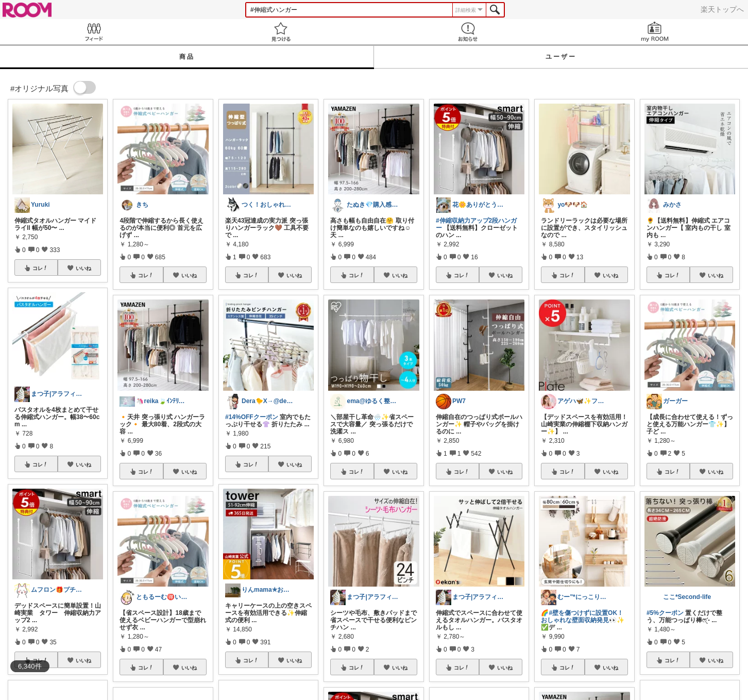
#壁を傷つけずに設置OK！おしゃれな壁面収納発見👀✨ (583, 616)
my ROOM (654, 32)
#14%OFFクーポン (252, 417)
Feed (93, 32)
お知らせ (467, 32)
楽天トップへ (722, 9)
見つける (280, 32)
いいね (83, 268)
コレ (40, 268)
